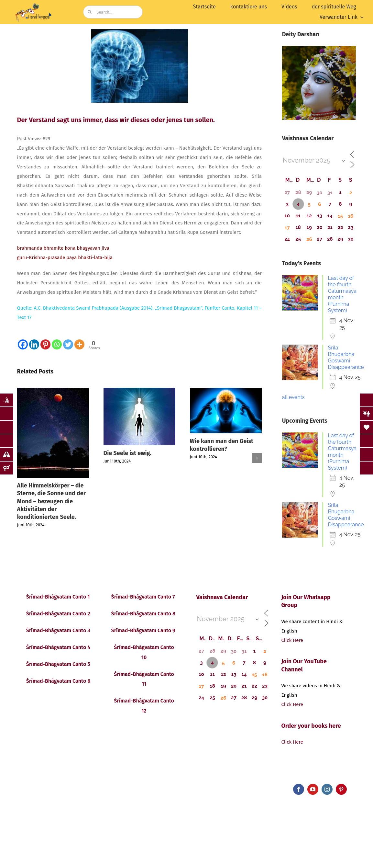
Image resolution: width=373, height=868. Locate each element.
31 (330, 193)
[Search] (90, 12)
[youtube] (313, 789)
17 (287, 228)
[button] (22, 458)
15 (340, 216)
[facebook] (299, 789)
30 (320, 193)
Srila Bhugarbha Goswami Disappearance (346, 357)
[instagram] (327, 789)
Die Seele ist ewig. (127, 453)
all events (293, 397)
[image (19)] (34, 5)
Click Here (292, 640)
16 (351, 216)
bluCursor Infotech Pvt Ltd (158, 788)
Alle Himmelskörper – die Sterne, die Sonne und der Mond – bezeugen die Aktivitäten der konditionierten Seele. (51, 501)
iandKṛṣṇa (54, 788)
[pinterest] (341, 789)
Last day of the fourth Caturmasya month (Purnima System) (342, 294)
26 (309, 239)
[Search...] (113, 12)
